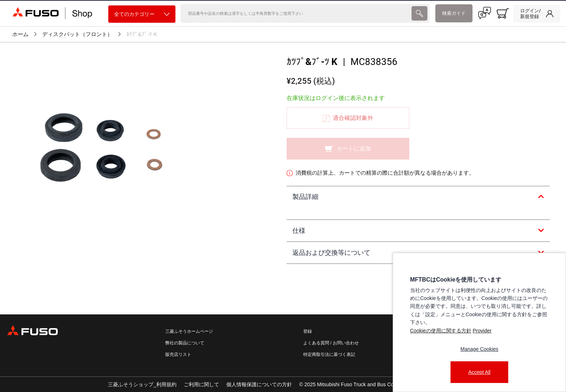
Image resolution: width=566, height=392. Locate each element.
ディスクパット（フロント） (77, 34)
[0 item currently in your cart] (503, 13)
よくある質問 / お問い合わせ (331, 343)
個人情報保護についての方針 (259, 384)
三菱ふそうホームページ (189, 331)
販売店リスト (178, 354)
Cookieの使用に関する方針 (441, 331)
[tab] (418, 197)
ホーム (20, 34)
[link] (537, 14)
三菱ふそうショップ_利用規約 (142, 384)
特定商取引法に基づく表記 (329, 354)
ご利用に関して (201, 384)
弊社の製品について (185, 343)
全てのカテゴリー (142, 14)
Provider (482, 331)
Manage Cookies (479, 349)
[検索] (295, 13)
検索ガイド (454, 13)
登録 (308, 331)
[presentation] (419, 13)
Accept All (479, 372)
